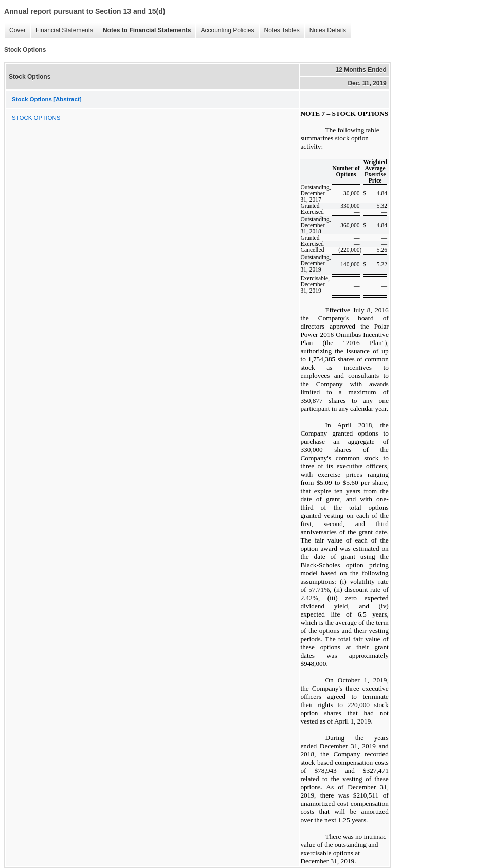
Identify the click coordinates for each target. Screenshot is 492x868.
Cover (15, 31)
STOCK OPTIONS (36, 118)
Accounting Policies (225, 31)
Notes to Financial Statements (144, 31)
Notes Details (325, 31)
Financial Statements (62, 31)
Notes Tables (279, 31)
